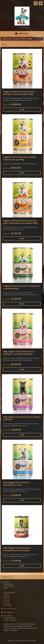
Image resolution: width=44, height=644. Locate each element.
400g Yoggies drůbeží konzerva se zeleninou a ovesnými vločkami (19, 353)
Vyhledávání (36, 3)
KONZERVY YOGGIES (20, 39)
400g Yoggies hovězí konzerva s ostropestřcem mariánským (18, 549)
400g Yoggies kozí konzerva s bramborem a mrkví (16, 484)
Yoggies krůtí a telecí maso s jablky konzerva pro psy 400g (20, 158)
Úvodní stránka (7, 39)
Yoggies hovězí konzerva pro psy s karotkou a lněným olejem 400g (19, 93)
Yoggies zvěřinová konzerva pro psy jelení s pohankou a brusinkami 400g (20, 222)
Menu (41, 3)
